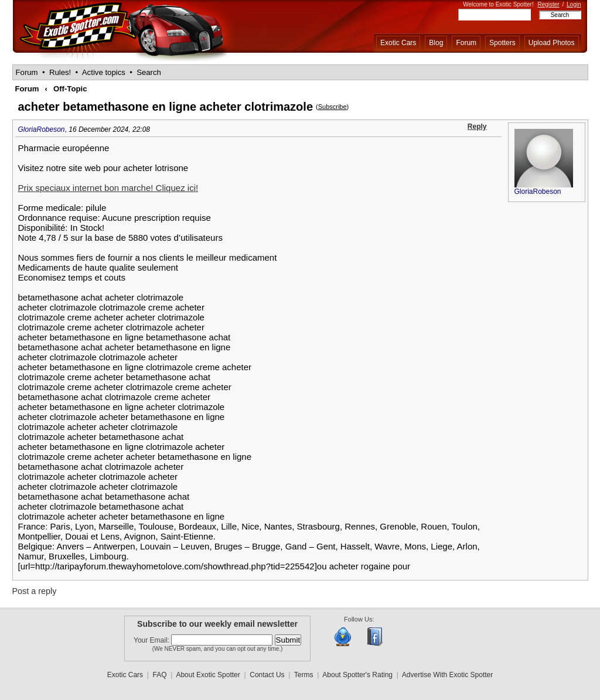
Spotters (502, 43)
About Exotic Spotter (208, 675)
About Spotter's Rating (357, 675)
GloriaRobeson (42, 129)
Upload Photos (552, 43)
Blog (436, 43)
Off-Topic (70, 89)
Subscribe (333, 107)
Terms (304, 675)
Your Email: (152, 640)
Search (149, 72)
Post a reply (35, 591)
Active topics (104, 72)
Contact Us (267, 675)
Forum (466, 43)
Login (574, 4)
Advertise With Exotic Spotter (447, 675)
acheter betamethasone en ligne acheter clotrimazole (166, 107)
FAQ (160, 675)
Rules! (60, 72)
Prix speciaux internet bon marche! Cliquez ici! (108, 188)
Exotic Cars (398, 43)
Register (548, 4)
